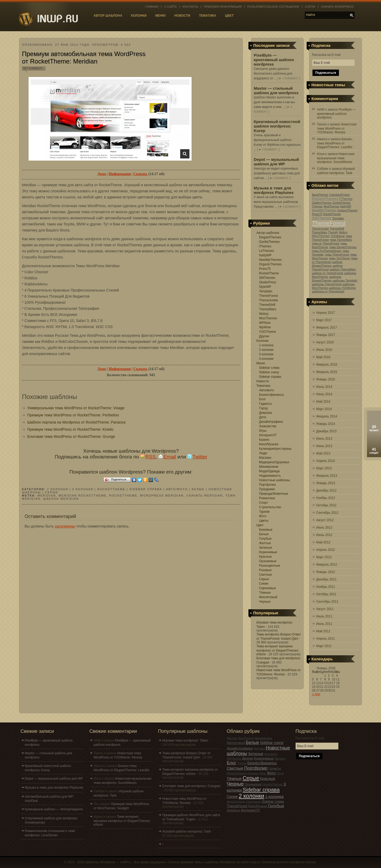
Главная (152, 7)
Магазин (265, 458)
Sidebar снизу (269, 372)
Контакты (190, 7)
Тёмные (265, 593)
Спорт (264, 503)
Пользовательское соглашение (273, 7)
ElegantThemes (270, 237)
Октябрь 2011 (326, 594)
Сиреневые (267, 588)
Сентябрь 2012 (327, 513)
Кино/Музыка (269, 444)
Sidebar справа (270, 377)
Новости (182, 16)
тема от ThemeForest (326, 243)
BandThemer (320, 195)
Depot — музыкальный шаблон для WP (276, 162)
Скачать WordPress (337, 7)
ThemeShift (267, 305)
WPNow (265, 323)
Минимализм (269, 467)
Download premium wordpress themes (289, 862)
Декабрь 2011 (326, 579)
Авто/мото (266, 390)
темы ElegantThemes (343, 247)
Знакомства (268, 426)
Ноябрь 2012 (326, 498)
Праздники (267, 489)
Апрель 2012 (326, 550)
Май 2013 (323, 453)
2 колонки (266, 350)
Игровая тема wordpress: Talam (185, 740)
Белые (264, 534)
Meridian (47, 496)
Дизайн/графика (271, 422)
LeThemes (267, 251)
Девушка (266, 413)
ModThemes (331, 206)
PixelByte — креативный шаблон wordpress (274, 60)
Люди (263, 453)
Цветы (264, 521)
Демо (102, 174)
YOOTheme (267, 332)
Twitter (197, 457)
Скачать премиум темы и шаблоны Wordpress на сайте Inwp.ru (214, 862)
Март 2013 (324, 468)
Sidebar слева (269, 368)
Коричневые (268, 552)
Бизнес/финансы (271, 395)
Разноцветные (270, 566)
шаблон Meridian (61, 499)
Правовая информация (223, 7)
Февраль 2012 (327, 565)
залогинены (65, 526)
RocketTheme (269, 273)
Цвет (229, 16)
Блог (262, 399)
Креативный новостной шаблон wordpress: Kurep (277, 126)
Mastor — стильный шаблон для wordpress (276, 90)
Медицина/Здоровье (274, 462)
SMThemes (267, 278)
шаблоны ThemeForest (327, 284)
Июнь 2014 (324, 394)
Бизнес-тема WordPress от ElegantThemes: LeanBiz (335, 143)
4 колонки (266, 359)
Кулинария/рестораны (275, 449)
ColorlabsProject (339, 195)
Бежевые (266, 530)
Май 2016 (323, 357)
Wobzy (264, 314)
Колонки (139, 16)
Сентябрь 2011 (327, 602)
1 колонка (266, 345)
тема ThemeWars (341, 240)
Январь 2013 (326, 483)
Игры (263, 431)
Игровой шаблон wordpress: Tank (186, 831)
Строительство (270, 507)
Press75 (265, 269)
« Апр (316, 694)
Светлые (266, 575)
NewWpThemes (270, 260)
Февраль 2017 (327, 328)
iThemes (265, 246)
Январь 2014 (326, 424)
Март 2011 (324, 646)
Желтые (265, 543)
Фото (263, 516)
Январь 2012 (326, 572)
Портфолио (267, 485)
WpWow (265, 327)
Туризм (264, 512)
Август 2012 (325, 520)
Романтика (267, 498)
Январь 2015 (326, 379)
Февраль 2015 (327, 372)
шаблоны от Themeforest (328, 291)
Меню (160, 16)
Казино (264, 440)
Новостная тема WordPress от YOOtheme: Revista (337, 128)
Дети (263, 417)
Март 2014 (324, 409)
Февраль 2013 (327, 476)
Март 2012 (324, 557)
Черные (265, 602)
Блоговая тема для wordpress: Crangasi (191, 786)
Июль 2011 (324, 616)
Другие (264, 336)
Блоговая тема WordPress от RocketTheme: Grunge (71, 437)
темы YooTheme (339, 258)
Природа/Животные (274, 494)
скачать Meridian (204, 496)
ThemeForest (268, 296)
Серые (264, 579)
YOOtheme (337, 236)
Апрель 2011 (326, 639)
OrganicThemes (270, 264)
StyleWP (265, 287)
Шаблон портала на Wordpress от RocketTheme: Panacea (76, 422)
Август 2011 (325, 609)
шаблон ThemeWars (343, 269)
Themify (333, 232)
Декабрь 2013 (326, 431)
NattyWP (265, 255)
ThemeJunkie (269, 300)
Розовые (265, 570)
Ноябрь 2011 (326, 587)
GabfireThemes (322, 203)
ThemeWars (268, 309)
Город (263, 408)
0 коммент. (270, 150)
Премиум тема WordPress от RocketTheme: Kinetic (70, 429)
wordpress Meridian (162, 496)
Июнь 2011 (324, 624)
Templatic (266, 291)
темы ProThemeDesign (327, 251)
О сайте (171, 7)
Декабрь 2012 (326, 490)
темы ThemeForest (337, 255)
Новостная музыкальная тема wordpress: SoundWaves (336, 158)
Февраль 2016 (327, 365)
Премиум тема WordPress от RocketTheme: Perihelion (73, 415)
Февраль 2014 (327, 416)
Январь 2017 (326, 335)
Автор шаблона (108, 16)
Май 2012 (323, 542)
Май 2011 (323, 631)
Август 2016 (325, 342)
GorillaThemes (269, 242)
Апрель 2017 (326, 313)
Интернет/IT (268, 435)
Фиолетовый (268, 597)
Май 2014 (323, 402)
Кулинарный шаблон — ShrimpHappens (54, 809)
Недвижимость (270, 476)
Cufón (310, 7)
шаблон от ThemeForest (328, 273)
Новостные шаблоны (275, 480)
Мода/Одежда (269, 471)
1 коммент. (290, 78)
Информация (120, 174)
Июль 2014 (324, 387)
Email (167, 457)
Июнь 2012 (324, 535)
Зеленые (266, 548)
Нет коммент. (33, 68)
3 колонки (266, 354)
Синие (264, 584)
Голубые (265, 539)
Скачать (140, 174)
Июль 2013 (324, 439)
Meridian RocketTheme (82, 496)
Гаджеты (265, 404)
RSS (148, 457)
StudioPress (268, 282)
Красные (265, 557)
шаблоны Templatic (345, 280)
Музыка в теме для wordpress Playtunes (274, 190)
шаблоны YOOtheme (342, 288)
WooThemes (268, 318)
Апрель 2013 (326, 461)
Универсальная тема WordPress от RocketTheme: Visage (76, 408)
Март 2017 (324, 320)
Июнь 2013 (324, 446)
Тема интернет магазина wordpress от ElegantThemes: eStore (278, 650)
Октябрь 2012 (326, 505)
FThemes (346, 199)
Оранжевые (268, 561)
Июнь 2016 (324, 350)
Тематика (208, 16)
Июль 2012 (324, 528)
